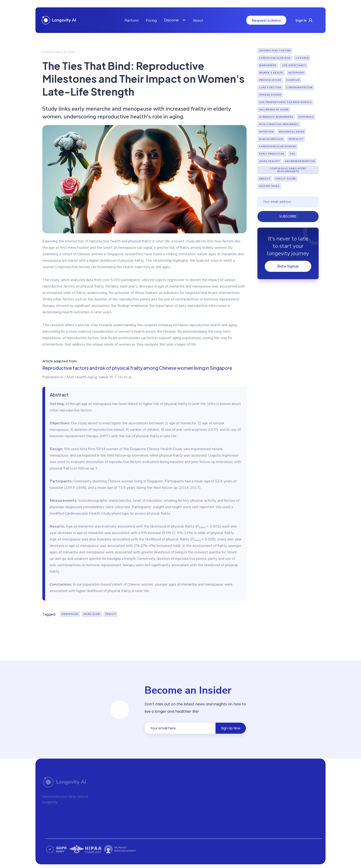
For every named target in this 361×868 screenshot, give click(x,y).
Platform (132, 20)
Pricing (151, 20)
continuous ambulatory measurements (288, 170)
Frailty (111, 614)
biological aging (292, 132)
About (198, 20)
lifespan (302, 58)
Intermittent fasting (275, 51)
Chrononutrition (300, 87)
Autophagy (296, 73)
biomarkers (268, 65)
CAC (293, 154)
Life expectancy (294, 65)
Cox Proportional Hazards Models (285, 102)
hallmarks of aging (274, 110)
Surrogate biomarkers (276, 117)
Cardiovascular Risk (275, 58)
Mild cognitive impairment (279, 124)
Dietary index (269, 186)
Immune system (270, 95)
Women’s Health (271, 73)
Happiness (306, 117)
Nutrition (267, 132)
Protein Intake (270, 80)
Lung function (270, 87)
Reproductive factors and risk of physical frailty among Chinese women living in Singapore (137, 368)
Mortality (296, 139)
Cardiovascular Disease (278, 146)
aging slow (92, 614)
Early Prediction (272, 154)
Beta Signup (288, 266)
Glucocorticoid (271, 139)
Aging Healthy (270, 161)
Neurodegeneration (300, 161)
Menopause (70, 614)
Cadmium (293, 80)
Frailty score (286, 179)
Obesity (265, 179)
